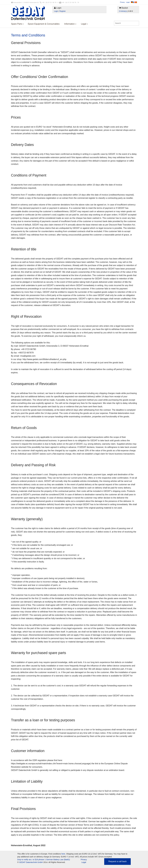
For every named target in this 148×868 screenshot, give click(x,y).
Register (63, 11)
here (63, 854)
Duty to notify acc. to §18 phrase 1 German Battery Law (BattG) (44, 860)
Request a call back (117, 861)
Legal (128, 2)
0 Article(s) (123, 11)
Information (70, 24)
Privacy (122, 2)
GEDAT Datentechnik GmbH (31, 862)
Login (56, 11)
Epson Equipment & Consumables (44, 24)
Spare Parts (17, 24)
